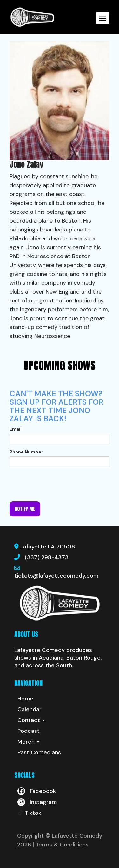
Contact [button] (31, 720)
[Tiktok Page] (29, 813)
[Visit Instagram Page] (37, 802)
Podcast (29, 731)
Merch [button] (28, 742)
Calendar (30, 709)
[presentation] (58, 484)
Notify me (25, 509)
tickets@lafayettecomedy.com (56, 576)
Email (16, 429)
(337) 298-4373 (47, 557)
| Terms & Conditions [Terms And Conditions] (61, 845)
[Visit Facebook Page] (37, 791)
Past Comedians (39, 752)
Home (25, 699)
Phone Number (26, 452)
